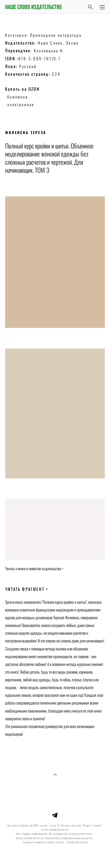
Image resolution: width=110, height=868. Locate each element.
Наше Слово (50, 43)
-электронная (20, 104)
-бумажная (17, 97)
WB (36, 825)
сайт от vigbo (55, 856)
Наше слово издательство (33, 7)
